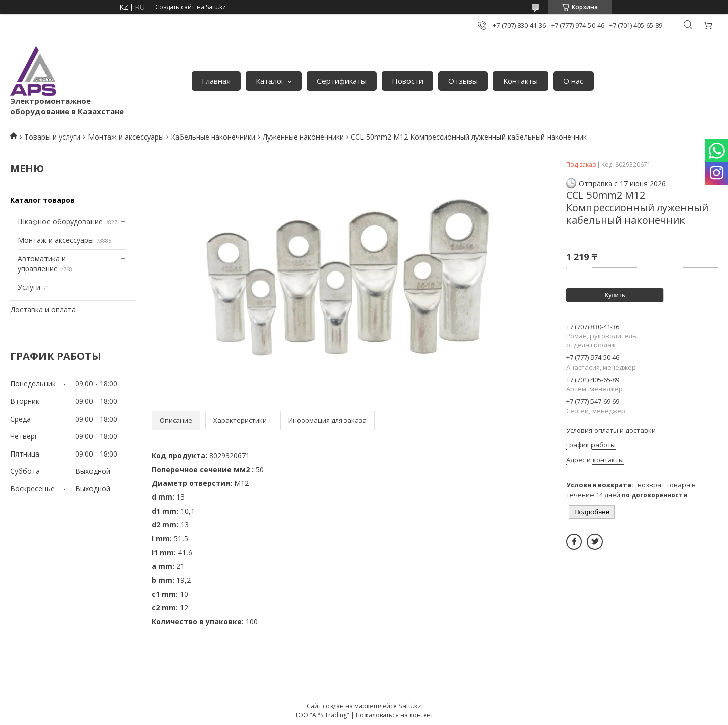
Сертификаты (342, 81)
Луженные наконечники (303, 137)
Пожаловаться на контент (395, 715)
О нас (573, 81)
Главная (216, 81)
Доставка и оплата (43, 310)
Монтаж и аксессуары (126, 137)
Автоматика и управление (42, 264)
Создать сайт (175, 7)
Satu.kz (410, 706)
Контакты (520, 81)
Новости (407, 81)
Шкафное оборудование (60, 222)
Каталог (270, 81)
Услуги (29, 287)
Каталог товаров (42, 200)
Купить (615, 295)
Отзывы (463, 81)
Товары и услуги (52, 137)
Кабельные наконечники (213, 137)
